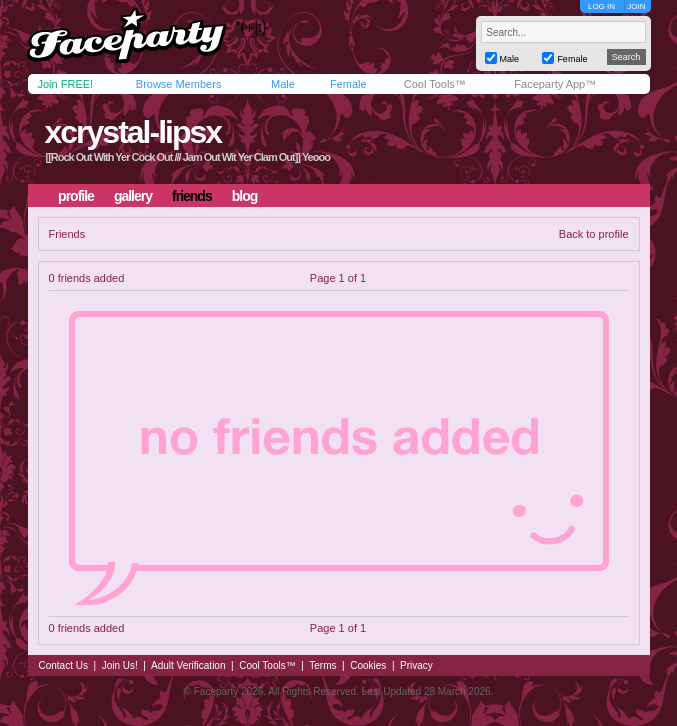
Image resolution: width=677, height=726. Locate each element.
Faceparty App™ (555, 84)
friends (192, 196)
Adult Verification (188, 665)
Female (348, 84)
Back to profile (594, 234)
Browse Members (179, 84)
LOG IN (601, 6)
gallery (133, 196)
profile (76, 196)
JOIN (636, 6)
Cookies (368, 665)
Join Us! (120, 665)
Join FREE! (66, 84)
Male (283, 84)
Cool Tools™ (435, 84)
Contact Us (63, 665)
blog (245, 196)
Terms (322, 665)
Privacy (416, 665)
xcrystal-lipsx (132, 132)
